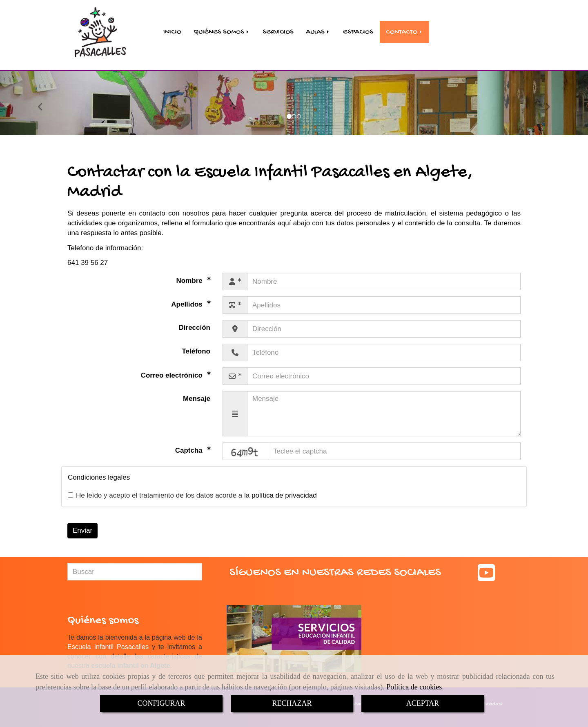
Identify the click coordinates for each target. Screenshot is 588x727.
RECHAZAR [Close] (292, 703)
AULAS (318, 29)
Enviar (82, 525)
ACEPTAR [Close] (423, 703)
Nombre (190, 275)
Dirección (195, 322)
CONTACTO (404, 29)
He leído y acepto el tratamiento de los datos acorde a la (192, 490)
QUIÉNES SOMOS (222, 29)
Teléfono (196, 346)
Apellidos (188, 299)
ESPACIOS (358, 29)
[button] (44, 97)
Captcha (190, 445)
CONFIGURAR (161, 703)
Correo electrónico (173, 370)
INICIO (172, 29)
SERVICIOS (278, 29)
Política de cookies (414, 687)
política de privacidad (284, 490)
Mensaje (197, 393)
